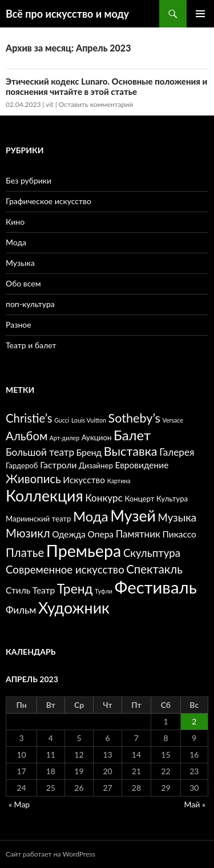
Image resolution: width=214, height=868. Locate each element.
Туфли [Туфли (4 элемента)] (103, 591)
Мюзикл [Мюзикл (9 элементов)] (28, 533)
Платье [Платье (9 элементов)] (25, 552)
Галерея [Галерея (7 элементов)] (177, 452)
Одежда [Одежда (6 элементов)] (69, 534)
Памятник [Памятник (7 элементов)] (138, 534)
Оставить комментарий (96, 104)
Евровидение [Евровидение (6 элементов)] (142, 465)
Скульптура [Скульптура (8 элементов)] (152, 553)
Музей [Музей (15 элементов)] (133, 516)
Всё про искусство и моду (67, 14)
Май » (195, 804)
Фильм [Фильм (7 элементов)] (21, 610)
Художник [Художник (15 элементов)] (74, 608)
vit (49, 104)
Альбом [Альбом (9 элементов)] (27, 436)
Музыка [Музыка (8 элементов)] (177, 517)
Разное (19, 324)
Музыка (20, 263)
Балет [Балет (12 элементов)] (132, 435)
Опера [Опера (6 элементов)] (101, 534)
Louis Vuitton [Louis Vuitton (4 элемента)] (89, 420)
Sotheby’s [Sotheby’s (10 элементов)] (134, 418)
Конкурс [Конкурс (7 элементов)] (104, 498)
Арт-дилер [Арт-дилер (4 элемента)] (64, 438)
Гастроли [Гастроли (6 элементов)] (58, 465)
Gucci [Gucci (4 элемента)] (62, 420)
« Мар (19, 804)
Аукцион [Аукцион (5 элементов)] (97, 437)
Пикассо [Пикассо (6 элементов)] (179, 534)
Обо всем (23, 283)
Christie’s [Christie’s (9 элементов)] (29, 418)
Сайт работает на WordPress (51, 854)
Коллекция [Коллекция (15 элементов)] (45, 496)
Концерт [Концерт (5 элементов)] (139, 499)
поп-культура (30, 304)
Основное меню (200, 14)
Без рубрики (29, 180)
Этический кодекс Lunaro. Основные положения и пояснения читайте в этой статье (106, 86)
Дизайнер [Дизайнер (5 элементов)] (96, 465)
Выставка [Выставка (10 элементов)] (131, 451)
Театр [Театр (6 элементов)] (44, 590)
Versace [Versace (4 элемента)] (173, 420)
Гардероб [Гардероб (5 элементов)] (22, 465)
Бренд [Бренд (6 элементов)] (89, 452)
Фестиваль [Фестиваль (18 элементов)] (155, 587)
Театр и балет (31, 345)
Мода (16, 242)
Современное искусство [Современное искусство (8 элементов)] (65, 570)
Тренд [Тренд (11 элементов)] (75, 588)
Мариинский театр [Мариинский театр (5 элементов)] (38, 519)
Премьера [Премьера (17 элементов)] (84, 551)
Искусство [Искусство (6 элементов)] (84, 480)
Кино (15, 222)
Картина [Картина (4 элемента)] (119, 481)
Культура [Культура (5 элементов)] (172, 499)
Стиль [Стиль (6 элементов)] (18, 590)
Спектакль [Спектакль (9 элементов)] (154, 569)
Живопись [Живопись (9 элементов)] (33, 479)
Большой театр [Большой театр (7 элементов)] (40, 452)
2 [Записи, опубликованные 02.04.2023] (194, 721)
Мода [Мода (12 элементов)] (90, 516)
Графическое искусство (49, 201)
